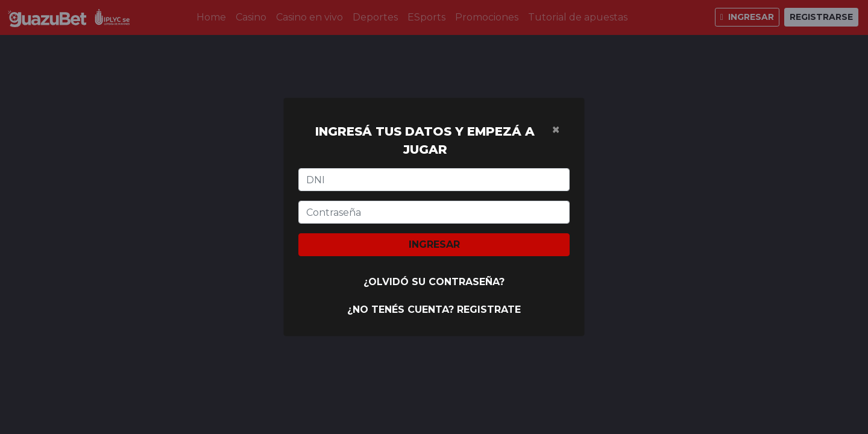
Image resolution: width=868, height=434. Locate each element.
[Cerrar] (556, 130)
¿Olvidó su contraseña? (434, 282)
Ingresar (434, 244)
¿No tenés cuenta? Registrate (434, 310)
